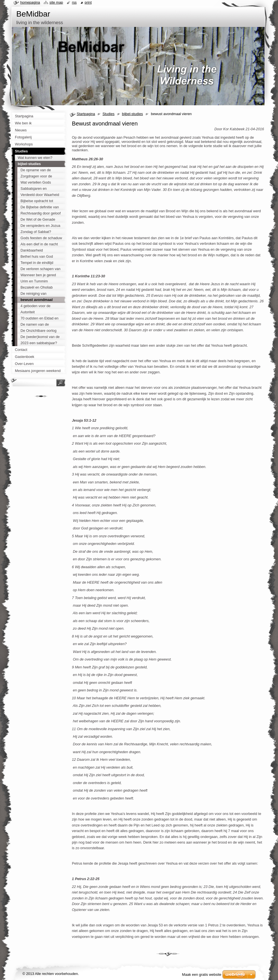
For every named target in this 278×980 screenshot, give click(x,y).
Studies (109, 114)
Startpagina (86, 114)
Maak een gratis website (202, 975)
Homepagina (30, 2)
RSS (74, 2)
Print (88, 2)
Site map (56, 2)
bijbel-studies (132, 114)
